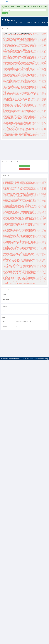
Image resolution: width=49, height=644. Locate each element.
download (13, 29)
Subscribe (5, 13)
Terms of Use (22, 358)
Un (6, 2)
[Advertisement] (12, 151)
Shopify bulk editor (34, 358)
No (24, 169)
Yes (24, 166)
